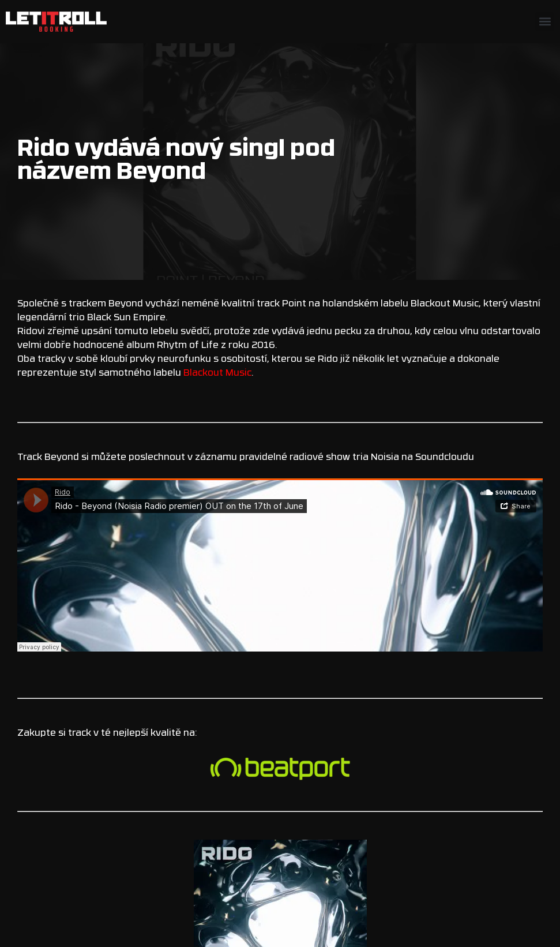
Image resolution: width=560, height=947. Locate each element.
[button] (545, 22)
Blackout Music (217, 373)
